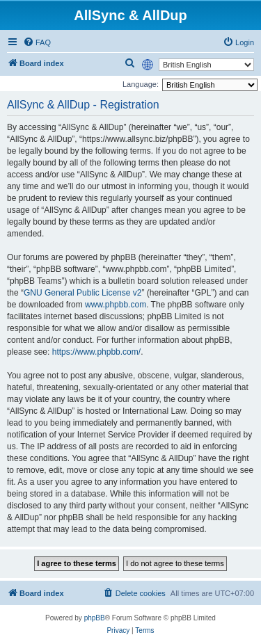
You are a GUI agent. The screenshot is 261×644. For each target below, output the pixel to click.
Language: (141, 84)
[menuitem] (37, 42)
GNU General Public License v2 (82, 293)
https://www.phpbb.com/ (96, 352)
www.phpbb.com (116, 305)
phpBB (95, 618)
